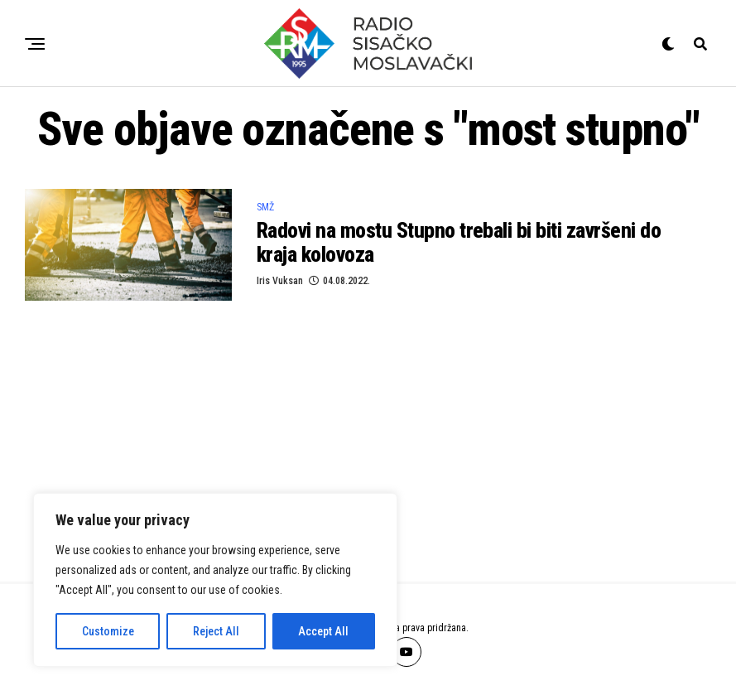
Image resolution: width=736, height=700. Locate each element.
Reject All (216, 631)
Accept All (323, 631)
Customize (108, 631)
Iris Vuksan (280, 281)
